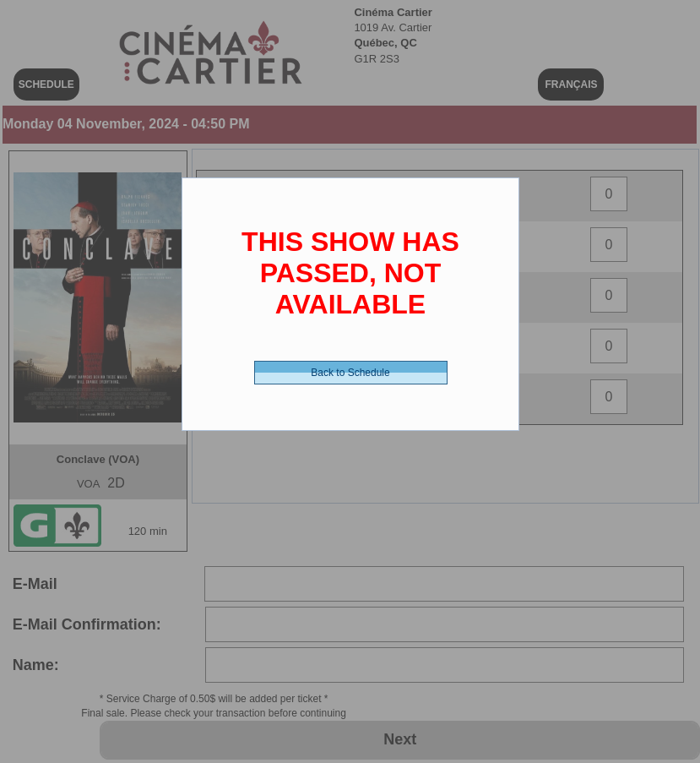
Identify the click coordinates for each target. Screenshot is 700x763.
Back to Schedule (350, 373)
